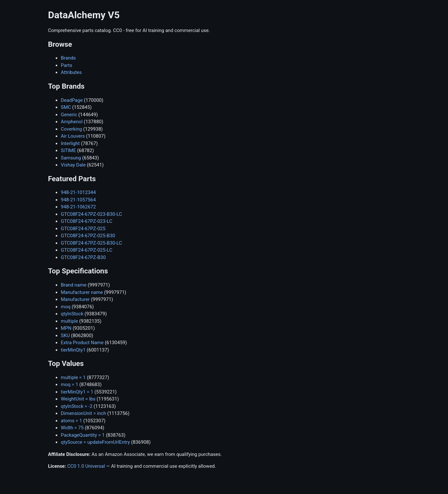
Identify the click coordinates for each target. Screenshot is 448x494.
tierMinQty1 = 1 (77, 392)
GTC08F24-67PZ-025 (83, 229)
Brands (68, 58)
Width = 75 (72, 428)
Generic (69, 115)
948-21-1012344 (78, 192)
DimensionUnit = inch (83, 413)
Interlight (70, 143)
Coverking (71, 129)
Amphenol (72, 122)
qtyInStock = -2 (77, 406)
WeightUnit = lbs (78, 399)
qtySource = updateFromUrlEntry (95, 442)
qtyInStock (72, 314)
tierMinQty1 (73, 350)
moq (66, 307)
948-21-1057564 (78, 200)
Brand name (74, 285)
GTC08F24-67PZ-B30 (83, 257)
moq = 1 (69, 385)
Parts (67, 65)
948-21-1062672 (78, 207)
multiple (69, 321)
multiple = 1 (73, 377)
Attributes (71, 72)
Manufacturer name (82, 292)
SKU (65, 336)
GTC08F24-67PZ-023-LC (87, 221)
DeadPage (72, 100)
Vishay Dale (73, 165)
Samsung (71, 158)
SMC (66, 107)
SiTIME (68, 150)
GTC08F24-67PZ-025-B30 (88, 236)
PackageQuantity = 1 (83, 435)
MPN (66, 328)
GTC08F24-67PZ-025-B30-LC (91, 243)
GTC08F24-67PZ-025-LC (87, 250)
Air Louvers (73, 136)
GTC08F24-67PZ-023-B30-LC (91, 214)
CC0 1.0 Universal (86, 466)
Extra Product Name (82, 343)
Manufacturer (75, 299)
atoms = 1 (71, 421)
